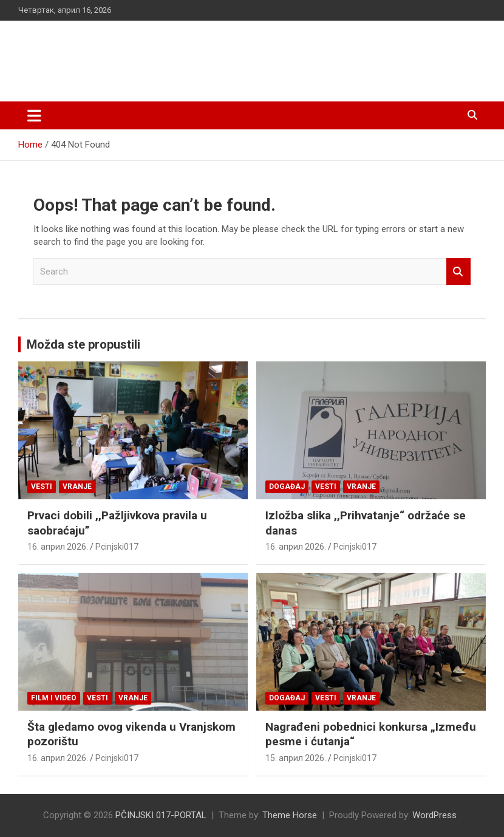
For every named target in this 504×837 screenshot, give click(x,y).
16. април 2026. (58, 547)
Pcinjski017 (117, 547)
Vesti (42, 487)
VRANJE (77, 487)
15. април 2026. (296, 758)
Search (458, 272)
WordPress (434, 815)
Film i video (54, 698)
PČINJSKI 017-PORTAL (146, 54)
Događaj (287, 487)
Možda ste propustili (83, 344)
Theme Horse (290, 815)
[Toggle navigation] (34, 115)
